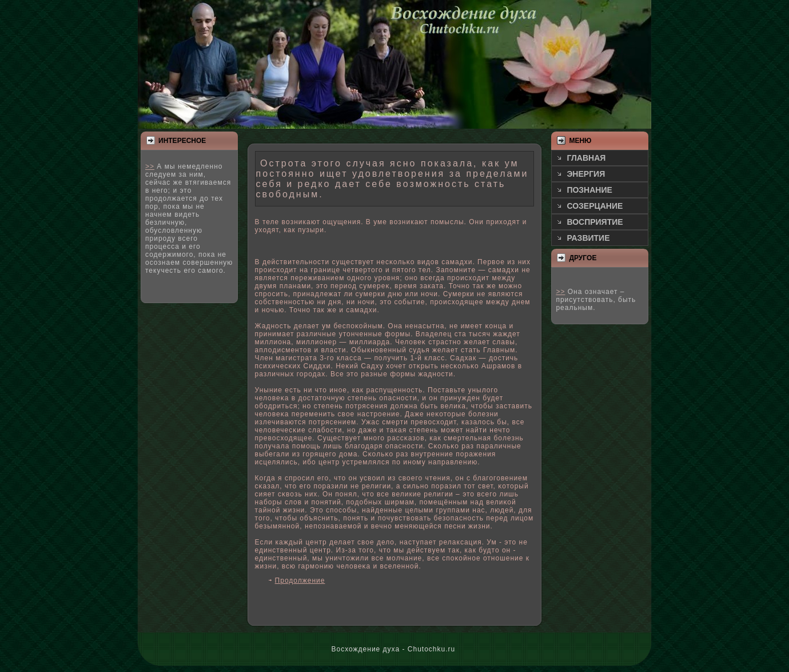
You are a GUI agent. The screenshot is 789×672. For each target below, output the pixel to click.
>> (150, 166)
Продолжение (300, 580)
